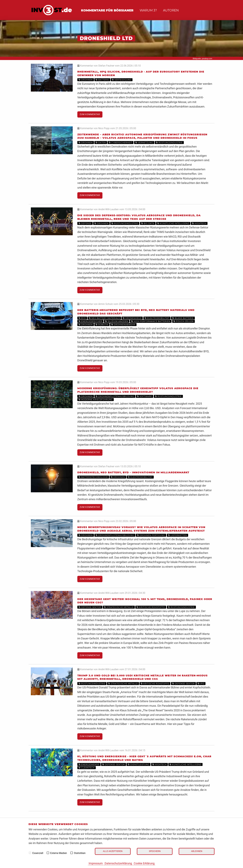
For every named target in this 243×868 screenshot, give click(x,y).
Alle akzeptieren (113, 851)
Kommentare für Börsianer (107, 10)
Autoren (171, 10)
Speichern (155, 851)
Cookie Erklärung (144, 863)
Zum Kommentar (90, 114)
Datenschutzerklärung (118, 863)
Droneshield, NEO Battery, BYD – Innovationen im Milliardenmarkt (133, 472)
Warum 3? (148, 10)
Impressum (96, 863)
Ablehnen (197, 851)
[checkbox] (30, 853)
